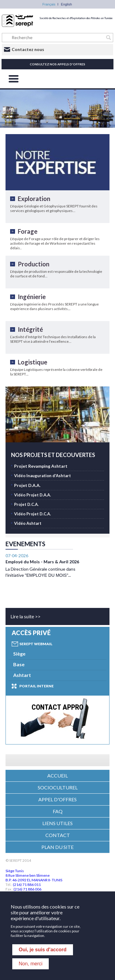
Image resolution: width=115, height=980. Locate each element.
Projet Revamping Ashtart (41, 466)
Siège (19, 654)
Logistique (33, 362)
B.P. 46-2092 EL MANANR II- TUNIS (34, 880)
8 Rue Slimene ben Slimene (28, 875)
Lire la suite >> (25, 616)
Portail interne (36, 686)
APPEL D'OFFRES (57, 799)
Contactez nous (28, 49)
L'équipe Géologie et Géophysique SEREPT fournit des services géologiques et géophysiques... (54, 208)
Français (49, 4)
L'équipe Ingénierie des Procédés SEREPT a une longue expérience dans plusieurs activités (54, 306)
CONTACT (58, 835)
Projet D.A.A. (27, 485)
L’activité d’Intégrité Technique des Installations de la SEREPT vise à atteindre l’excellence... (53, 339)
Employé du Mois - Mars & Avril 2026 (42, 553)
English (67, 4)
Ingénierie (32, 297)
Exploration (34, 199)
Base (19, 664)
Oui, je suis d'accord (43, 950)
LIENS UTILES (57, 823)
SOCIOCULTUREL (58, 787)
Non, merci (31, 964)
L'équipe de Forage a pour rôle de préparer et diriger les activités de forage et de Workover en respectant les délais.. (55, 243)
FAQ (58, 811)
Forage (28, 231)
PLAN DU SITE (57, 847)
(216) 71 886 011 (27, 885)
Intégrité (30, 329)
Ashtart (22, 675)
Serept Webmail (36, 644)
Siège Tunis (15, 871)
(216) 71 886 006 (27, 889)
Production (34, 264)
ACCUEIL (57, 775)
